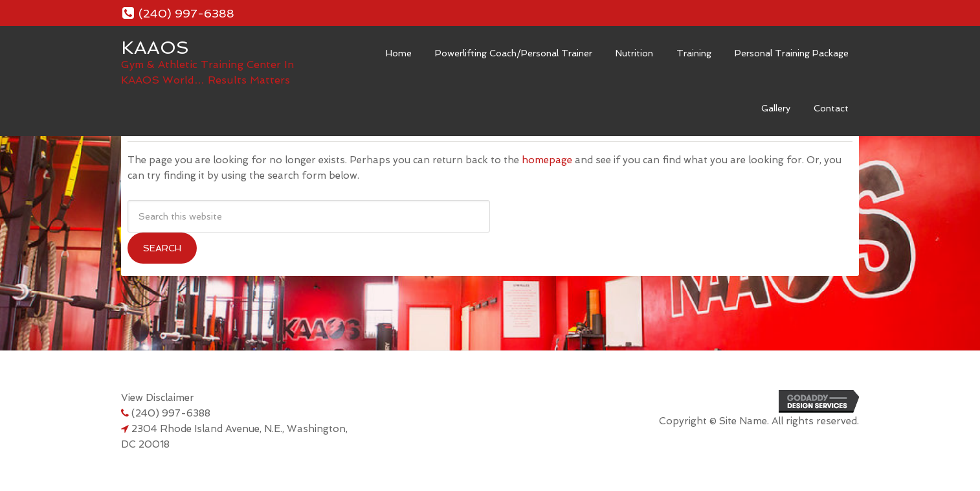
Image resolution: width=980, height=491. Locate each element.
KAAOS (155, 48)
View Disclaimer (158, 398)
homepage (547, 160)
